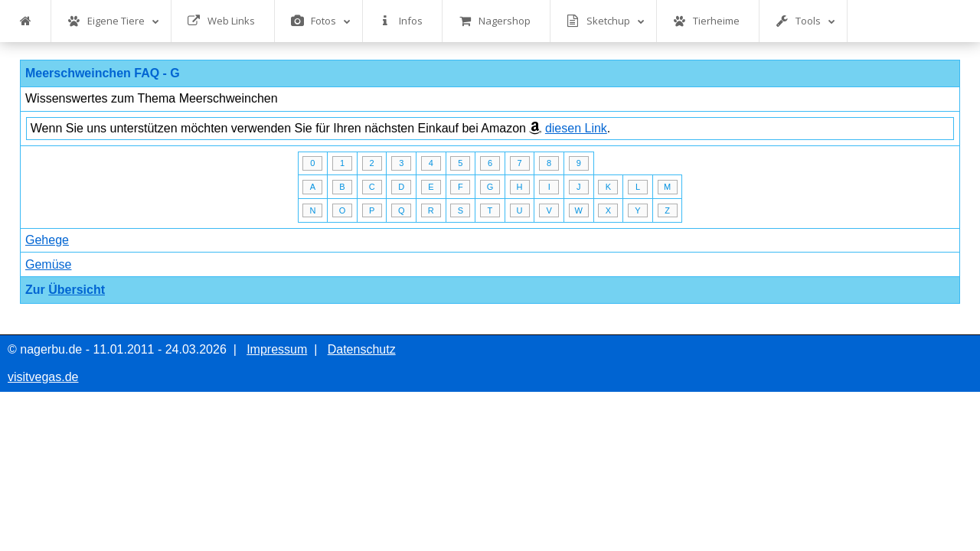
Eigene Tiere (113, 21)
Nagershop (495, 21)
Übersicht (77, 290)
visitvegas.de (43, 377)
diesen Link (576, 128)
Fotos (321, 21)
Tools (805, 21)
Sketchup (606, 21)
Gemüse (48, 264)
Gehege (47, 240)
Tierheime (706, 21)
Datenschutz (362, 349)
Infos (401, 21)
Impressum (277, 349)
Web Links (221, 21)
